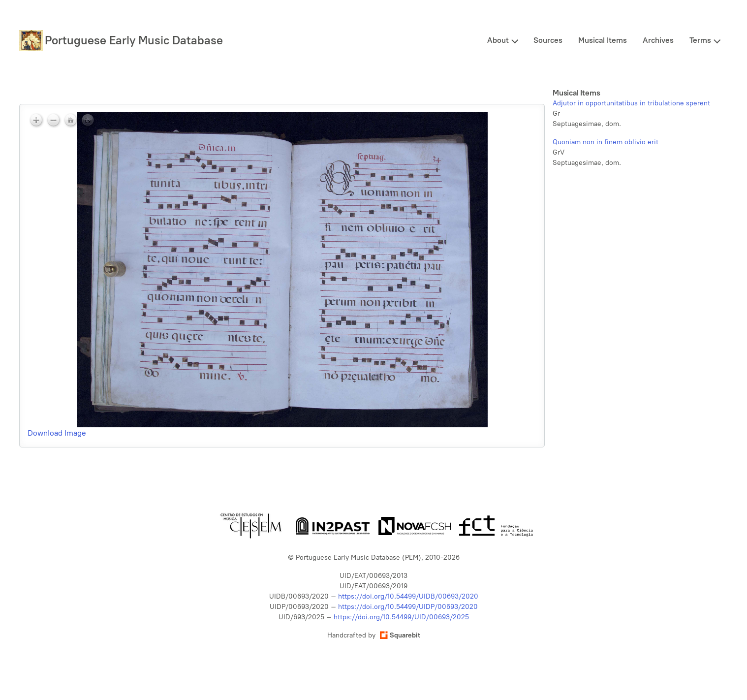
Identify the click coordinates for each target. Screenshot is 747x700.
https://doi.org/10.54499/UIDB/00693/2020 (408, 596)
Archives (658, 40)
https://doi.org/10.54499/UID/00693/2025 (401, 617)
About (498, 40)
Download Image (57, 433)
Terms (700, 40)
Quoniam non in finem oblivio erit (606, 142)
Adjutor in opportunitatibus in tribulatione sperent (631, 103)
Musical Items (603, 40)
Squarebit (400, 635)
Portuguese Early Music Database (134, 40)
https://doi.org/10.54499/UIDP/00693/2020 (408, 607)
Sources (548, 40)
